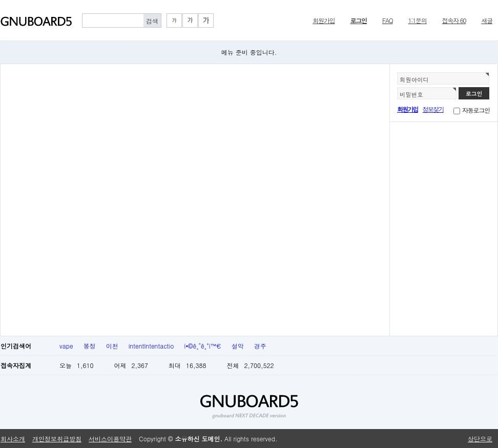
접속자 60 (454, 20)
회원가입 (324, 20)
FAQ (388, 20)
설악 (238, 346)
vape (66, 346)
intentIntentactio (151, 346)
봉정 (90, 346)
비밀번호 (411, 94)
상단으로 (480, 439)
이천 (112, 346)
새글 (487, 20)
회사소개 (13, 439)
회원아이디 (414, 79)
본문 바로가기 (0, 0)
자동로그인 (476, 110)
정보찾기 (433, 109)
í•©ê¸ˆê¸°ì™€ (203, 346)
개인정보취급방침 (57, 439)
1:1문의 (418, 20)
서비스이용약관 (110, 439)
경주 (260, 346)
